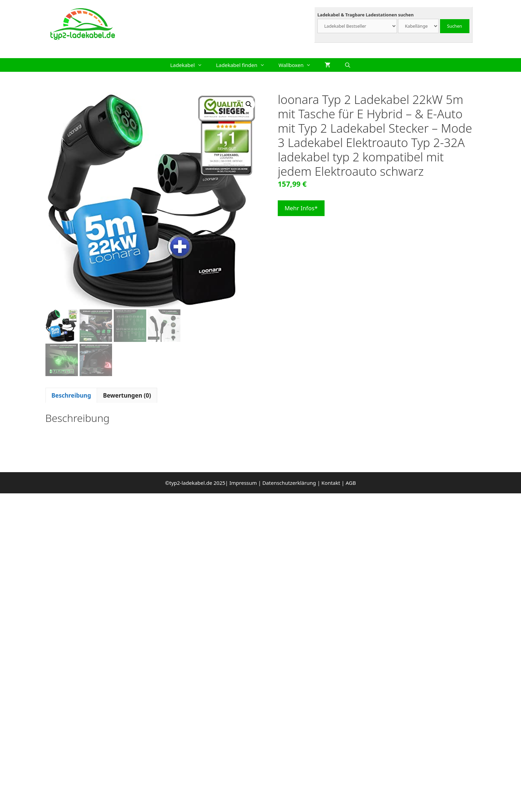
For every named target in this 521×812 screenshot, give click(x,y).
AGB (351, 483)
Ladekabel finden (244, 65)
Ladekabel (190, 65)
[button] (249, 104)
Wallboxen (298, 65)
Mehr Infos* (301, 208)
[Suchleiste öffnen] (347, 65)
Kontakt (331, 483)
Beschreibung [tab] (71, 395)
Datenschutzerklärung (289, 483)
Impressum (243, 483)
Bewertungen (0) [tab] (127, 395)
